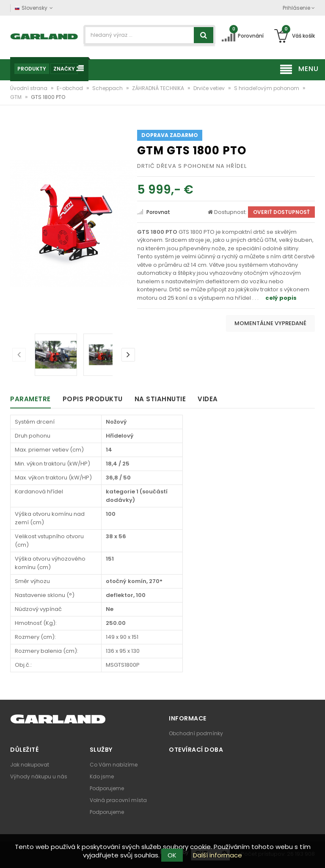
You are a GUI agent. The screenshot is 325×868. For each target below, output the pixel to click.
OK (172, 855)
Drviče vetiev (210, 88)
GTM (17, 97)
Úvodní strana (29, 88)
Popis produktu (93, 399)
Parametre (30, 399)
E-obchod (70, 88)
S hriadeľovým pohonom (267, 88)
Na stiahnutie (160, 399)
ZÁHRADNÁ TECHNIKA (159, 88)
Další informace (218, 855)
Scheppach (108, 88)
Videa (208, 399)
